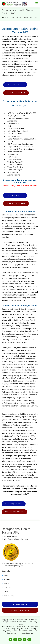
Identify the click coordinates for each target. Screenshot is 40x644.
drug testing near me (10, 631)
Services (7, 583)
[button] (10, 640)
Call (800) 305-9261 (15, 85)
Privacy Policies (22, 622)
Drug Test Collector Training (26, 629)
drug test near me (27, 633)
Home (4, 17)
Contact (6, 592)
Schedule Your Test (16, 93)
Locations (7, 587)
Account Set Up (9, 596)
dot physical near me (26, 631)
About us (7, 579)
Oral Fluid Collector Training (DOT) (14, 626)
